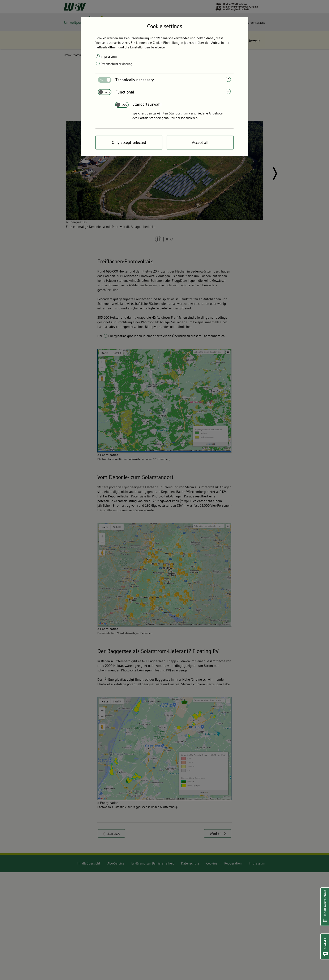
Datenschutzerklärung (117, 64)
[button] (325, 946)
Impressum (109, 56)
